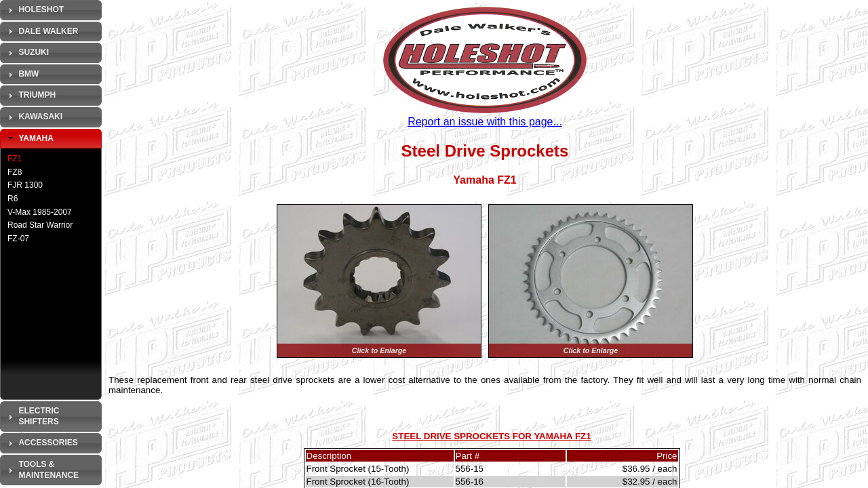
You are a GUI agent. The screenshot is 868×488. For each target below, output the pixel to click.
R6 (13, 199)
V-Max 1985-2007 (40, 212)
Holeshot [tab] (34, 10)
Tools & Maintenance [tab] (42, 470)
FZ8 (15, 172)
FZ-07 (18, 239)
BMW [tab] (22, 75)
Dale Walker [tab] (41, 31)
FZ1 (15, 159)
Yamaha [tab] (29, 138)
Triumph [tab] (30, 96)
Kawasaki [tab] (34, 117)
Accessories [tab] (41, 443)
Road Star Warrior (40, 225)
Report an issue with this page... (485, 122)
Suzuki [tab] (27, 53)
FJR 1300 (25, 185)
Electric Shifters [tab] (32, 416)
